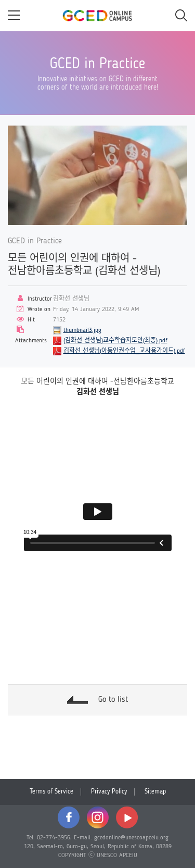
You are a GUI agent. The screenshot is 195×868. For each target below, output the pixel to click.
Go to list (113, 700)
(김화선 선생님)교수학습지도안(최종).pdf (115, 341)
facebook (69, 817)
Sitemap (155, 792)
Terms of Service (51, 792)
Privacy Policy (109, 792)
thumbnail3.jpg (82, 330)
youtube (127, 817)
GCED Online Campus (98, 16)
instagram (98, 817)
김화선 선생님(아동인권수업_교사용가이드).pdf (124, 351)
